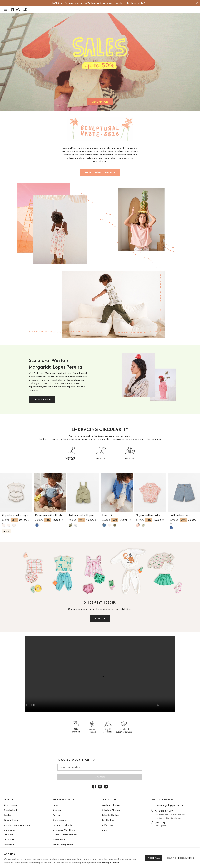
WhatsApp (160, 823)
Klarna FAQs (59, 840)
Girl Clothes (107, 825)
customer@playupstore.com (170, 805)
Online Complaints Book (65, 835)
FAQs (55, 805)
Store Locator (60, 820)
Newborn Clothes (111, 805)
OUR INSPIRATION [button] (42, 399)
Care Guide (10, 830)
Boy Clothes (108, 820)
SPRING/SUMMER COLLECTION (100, 172)
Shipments (58, 810)
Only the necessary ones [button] (180, 858)
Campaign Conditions (64, 830)
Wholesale (9, 844)
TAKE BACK (100, 459)
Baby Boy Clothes (111, 810)
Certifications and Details (17, 825)
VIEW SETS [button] (100, 618)
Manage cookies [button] (111, 862)
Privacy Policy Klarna (63, 844)
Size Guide (9, 840)
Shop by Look (11, 810)
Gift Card (9, 835)
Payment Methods (62, 825)
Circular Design (11, 820)
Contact (8, 815)
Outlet (105, 830)
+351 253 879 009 (164, 811)
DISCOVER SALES (100, 102)
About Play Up (11, 805)
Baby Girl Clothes (110, 815)
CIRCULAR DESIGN (70, 459)
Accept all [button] (154, 858)
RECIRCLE (130, 459)
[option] (99, 3)
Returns (57, 815)
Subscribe (100, 777)
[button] (7, 10)
